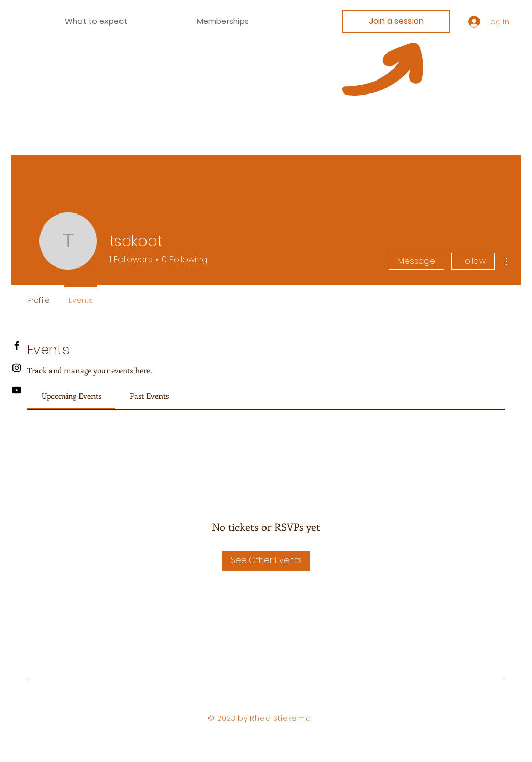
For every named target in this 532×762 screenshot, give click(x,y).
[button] (223, 21)
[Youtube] (17, 390)
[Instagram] (17, 368)
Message (416, 261)
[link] (71, 396)
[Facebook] (17, 345)
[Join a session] (396, 21)
